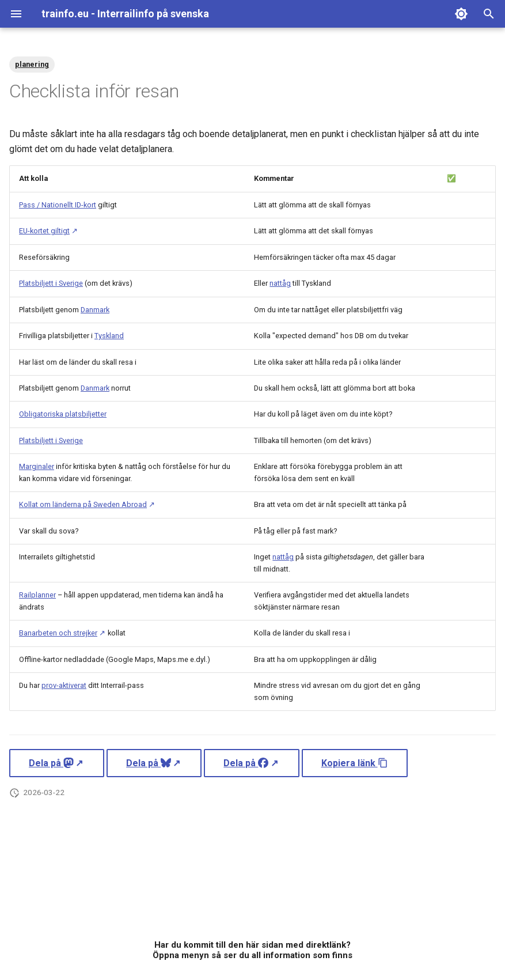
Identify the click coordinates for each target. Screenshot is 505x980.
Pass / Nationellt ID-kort (58, 205)
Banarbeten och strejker (58, 633)
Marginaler (37, 466)
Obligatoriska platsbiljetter (63, 414)
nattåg (280, 283)
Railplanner (37, 595)
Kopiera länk (355, 763)
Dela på (51, 763)
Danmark (95, 310)
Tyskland (109, 336)
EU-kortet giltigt (44, 231)
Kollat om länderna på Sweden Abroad (83, 504)
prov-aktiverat (64, 685)
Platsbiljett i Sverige (51, 283)
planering (32, 64)
